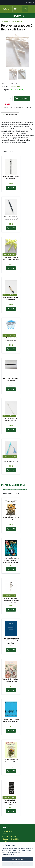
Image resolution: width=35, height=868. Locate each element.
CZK (17, 9)
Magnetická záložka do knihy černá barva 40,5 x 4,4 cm (11, 802)
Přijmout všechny (18, 859)
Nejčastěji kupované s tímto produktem (15, 490)
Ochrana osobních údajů (11, 839)
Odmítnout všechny (17, 864)
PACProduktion (16, 87)
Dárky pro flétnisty (16, 22)
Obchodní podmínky (10, 836)
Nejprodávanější (8, 493)
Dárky (17, 493)
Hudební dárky (5, 22)
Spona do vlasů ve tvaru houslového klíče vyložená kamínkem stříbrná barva (11, 601)
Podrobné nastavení (9, 854)
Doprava (6, 834)
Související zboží (8, 151)
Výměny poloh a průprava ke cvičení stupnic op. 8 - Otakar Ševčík (11, 641)
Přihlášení (29, 2)
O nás (5, 842)
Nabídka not (17, 16)
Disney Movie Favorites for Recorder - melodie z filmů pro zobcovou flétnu (11, 560)
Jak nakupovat (8, 831)
